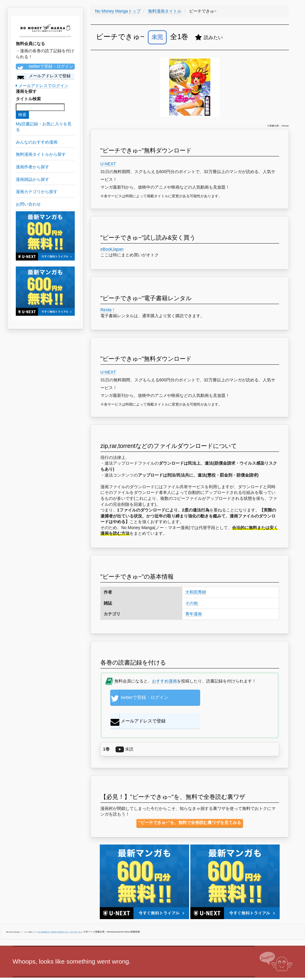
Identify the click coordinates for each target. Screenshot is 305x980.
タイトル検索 (28, 99)
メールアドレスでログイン (42, 86)
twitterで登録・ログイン (45, 67)
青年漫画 (194, 614)
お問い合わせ (78, 912)
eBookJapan (112, 249)
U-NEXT (108, 164)
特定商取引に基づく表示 (65, 912)
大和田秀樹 (196, 592)
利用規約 (54, 912)
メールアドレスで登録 (43, 76)
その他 (192, 603)
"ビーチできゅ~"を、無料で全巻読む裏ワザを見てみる (190, 803)
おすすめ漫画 (164, 681)
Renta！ (108, 310)
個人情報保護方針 (44, 912)
